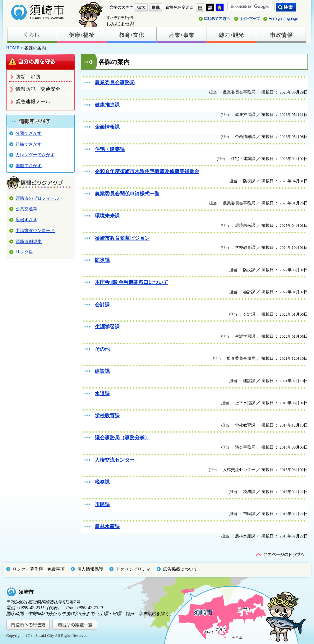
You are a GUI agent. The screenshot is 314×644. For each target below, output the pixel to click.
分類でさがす (29, 133)
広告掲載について (180, 569)
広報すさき (26, 220)
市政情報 (281, 35)
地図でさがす (29, 166)
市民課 (102, 504)
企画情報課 (107, 127)
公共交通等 (26, 209)
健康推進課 (107, 105)
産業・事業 (181, 35)
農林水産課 (107, 526)
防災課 (102, 260)
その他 (102, 349)
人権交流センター (115, 460)
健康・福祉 (82, 35)
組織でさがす (29, 144)
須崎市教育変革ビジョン (122, 238)
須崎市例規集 (29, 241)
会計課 (102, 305)
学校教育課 (107, 416)
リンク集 (24, 252)
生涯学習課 (107, 327)
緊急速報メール (33, 101)
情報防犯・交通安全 (38, 89)
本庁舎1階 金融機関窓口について (132, 282)
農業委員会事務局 (115, 82)
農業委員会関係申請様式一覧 (127, 194)
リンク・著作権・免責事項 (39, 569)
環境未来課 (107, 216)
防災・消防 (28, 77)
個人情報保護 (90, 569)
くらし (32, 35)
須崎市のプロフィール (37, 198)
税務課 (102, 482)
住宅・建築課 (110, 149)
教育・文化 (132, 35)
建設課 (102, 371)
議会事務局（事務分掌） (122, 438)
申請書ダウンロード (35, 231)
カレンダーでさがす (35, 155)
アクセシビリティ (133, 569)
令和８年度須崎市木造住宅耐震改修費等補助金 (147, 171)
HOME (13, 48)
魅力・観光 (231, 35)
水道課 (102, 393)
